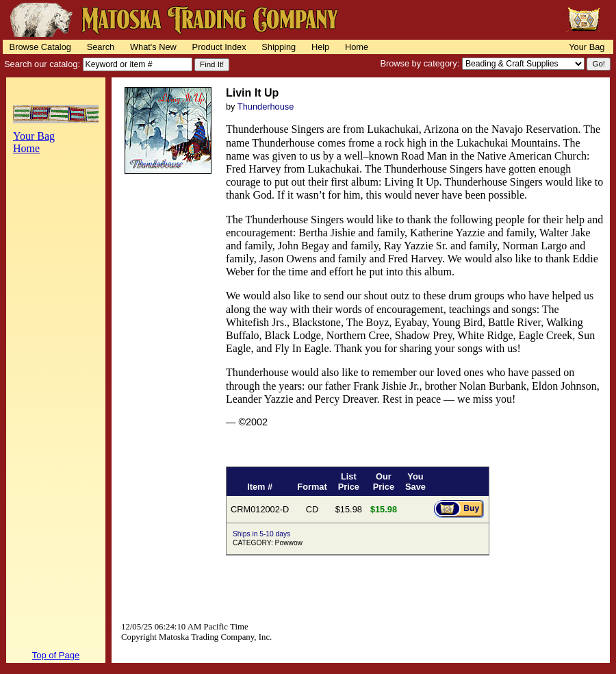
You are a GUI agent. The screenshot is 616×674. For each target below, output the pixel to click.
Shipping (279, 47)
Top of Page (56, 655)
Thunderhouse (266, 107)
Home (357, 47)
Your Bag (587, 47)
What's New (153, 47)
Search (101, 47)
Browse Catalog (40, 47)
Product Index (219, 47)
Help (320, 47)
